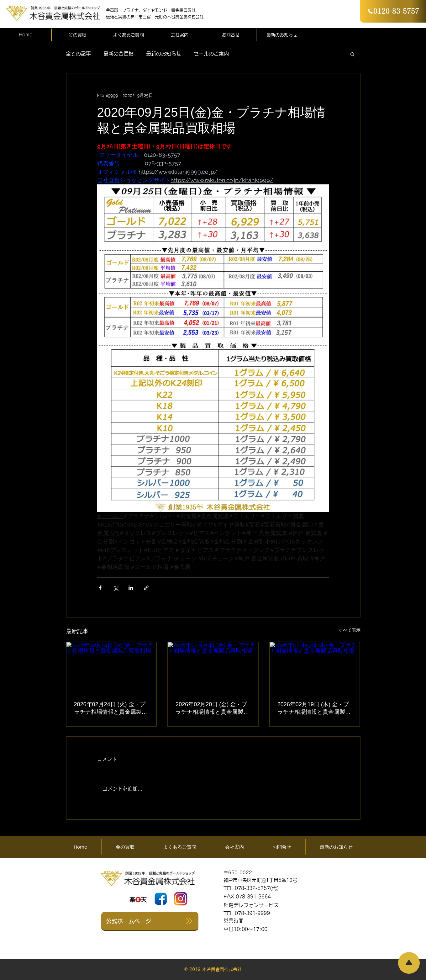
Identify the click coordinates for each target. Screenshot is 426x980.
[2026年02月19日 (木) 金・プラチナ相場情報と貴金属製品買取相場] (315, 667)
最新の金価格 (118, 54)
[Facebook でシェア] (100, 588)
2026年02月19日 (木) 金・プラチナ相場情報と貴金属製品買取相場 (314, 708)
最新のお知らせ (164, 54)
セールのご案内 (211, 54)
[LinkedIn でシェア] (131, 588)
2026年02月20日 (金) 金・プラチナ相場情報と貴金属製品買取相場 (212, 708)
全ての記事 (78, 54)
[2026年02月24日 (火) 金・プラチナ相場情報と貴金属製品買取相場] (111, 667)
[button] (352, 54)
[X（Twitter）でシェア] (116, 588)
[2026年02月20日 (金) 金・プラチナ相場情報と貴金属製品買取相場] (213, 667)
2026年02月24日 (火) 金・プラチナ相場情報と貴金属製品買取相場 (111, 708)
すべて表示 (350, 630)
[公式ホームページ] (150, 921)
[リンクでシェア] (146, 588)
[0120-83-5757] (393, 11)
